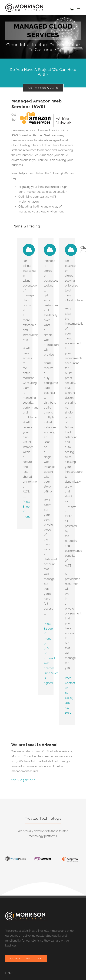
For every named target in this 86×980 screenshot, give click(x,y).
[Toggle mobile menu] (79, 10)
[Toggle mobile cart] (72, 10)
